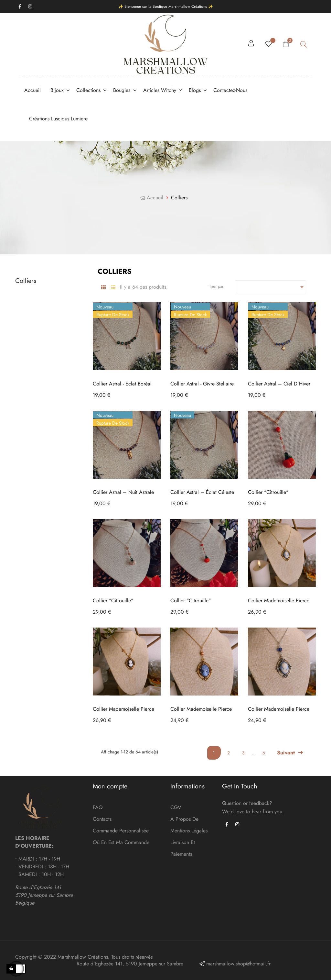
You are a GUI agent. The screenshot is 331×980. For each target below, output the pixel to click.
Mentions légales (189, 831)
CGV (176, 807)
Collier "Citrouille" (268, 492)
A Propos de (184, 819)
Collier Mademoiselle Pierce (279, 601)
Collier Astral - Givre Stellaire (202, 384)
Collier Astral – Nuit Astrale (123, 492)
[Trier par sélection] (271, 287)
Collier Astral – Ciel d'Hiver (279, 384)
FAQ (98, 807)
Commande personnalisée (121, 831)
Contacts (102, 819)
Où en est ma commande (121, 842)
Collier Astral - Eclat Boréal (122, 384)
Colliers (26, 281)
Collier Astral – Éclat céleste (202, 492)
